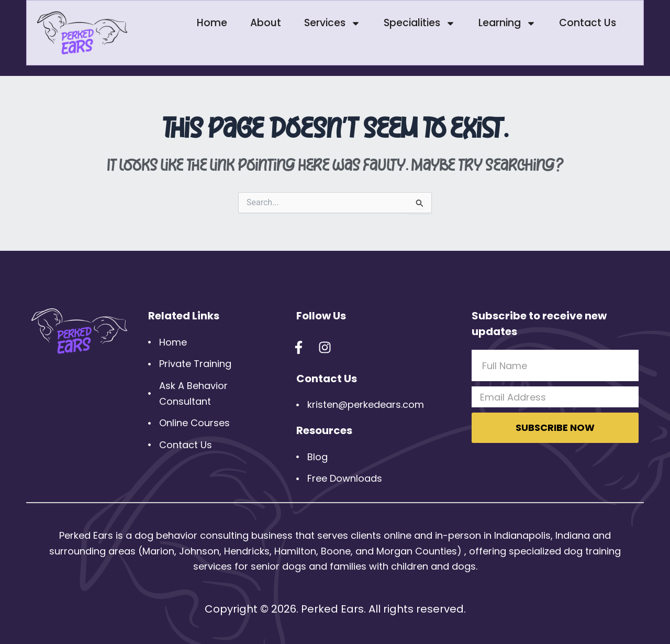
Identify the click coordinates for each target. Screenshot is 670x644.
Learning (507, 23)
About (266, 23)
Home (212, 23)
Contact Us (588, 23)
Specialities (420, 23)
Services (332, 23)
